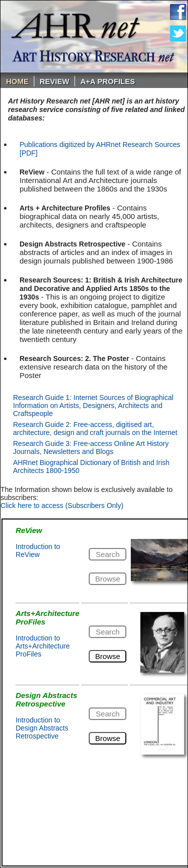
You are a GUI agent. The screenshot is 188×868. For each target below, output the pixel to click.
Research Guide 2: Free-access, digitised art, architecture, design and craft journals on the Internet (95, 428)
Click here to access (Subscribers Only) (62, 505)
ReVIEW (54, 81)
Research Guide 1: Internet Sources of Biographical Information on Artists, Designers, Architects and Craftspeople (93, 405)
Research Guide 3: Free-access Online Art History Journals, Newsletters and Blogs (91, 447)
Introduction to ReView (38, 550)
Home (17, 81)
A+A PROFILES (108, 81)
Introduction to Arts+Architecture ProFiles (43, 646)
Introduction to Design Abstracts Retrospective (42, 728)
